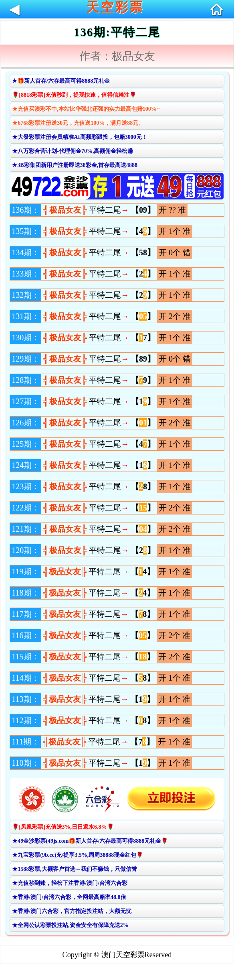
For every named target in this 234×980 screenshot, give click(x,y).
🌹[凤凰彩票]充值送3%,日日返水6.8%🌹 (63, 827)
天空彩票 (115, 7)
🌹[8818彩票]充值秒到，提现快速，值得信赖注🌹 (74, 95)
